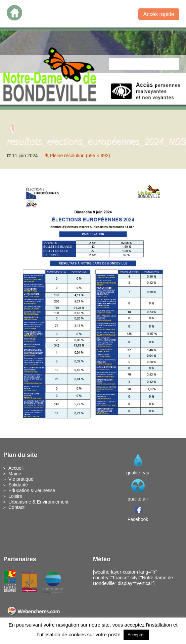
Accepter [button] (136, 635)
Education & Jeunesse (32, 490)
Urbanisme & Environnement (38, 502)
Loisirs (15, 496)
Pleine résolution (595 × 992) (80, 156)
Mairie (15, 474)
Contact (16, 507)
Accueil (16, 468)
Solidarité (18, 485)
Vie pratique (21, 479)
